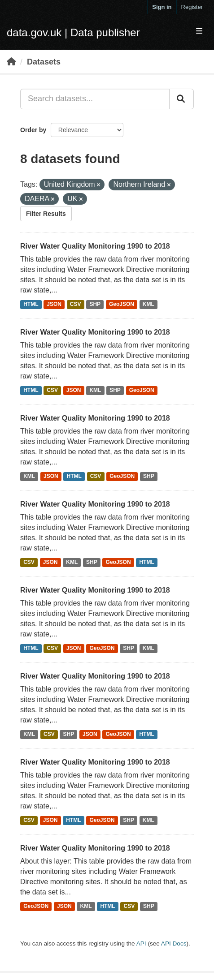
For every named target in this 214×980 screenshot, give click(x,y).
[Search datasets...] (95, 99)
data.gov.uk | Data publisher (73, 32)
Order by (33, 130)
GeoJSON (122, 305)
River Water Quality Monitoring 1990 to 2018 (95, 246)
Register (192, 7)
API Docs (174, 943)
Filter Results (46, 214)
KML (148, 305)
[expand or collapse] (199, 32)
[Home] (11, 62)
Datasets (44, 62)
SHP (95, 305)
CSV (76, 305)
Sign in (162, 7)
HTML (31, 305)
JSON (54, 305)
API (141, 943)
